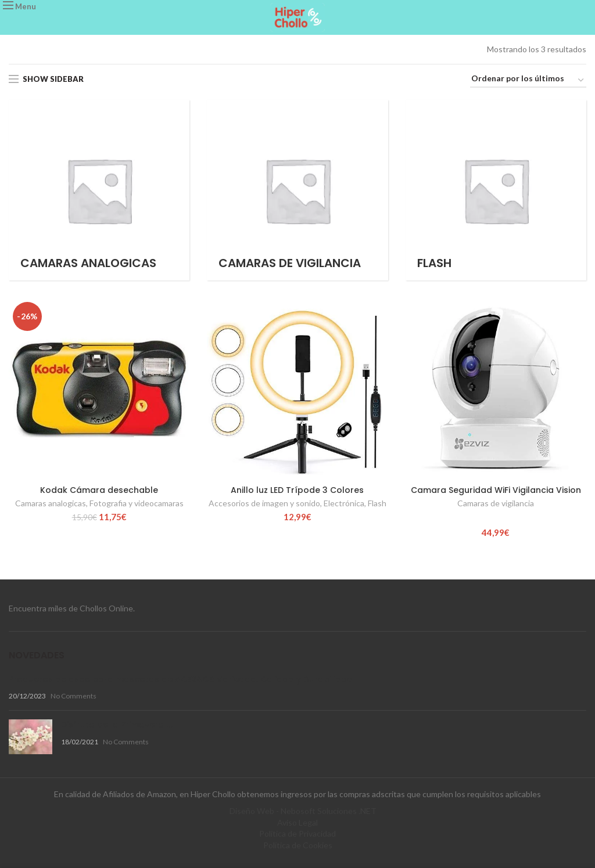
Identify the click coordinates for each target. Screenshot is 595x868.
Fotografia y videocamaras (137, 503)
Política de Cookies (298, 845)
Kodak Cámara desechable (99, 490)
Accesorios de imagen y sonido (264, 503)
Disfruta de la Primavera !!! (117, 725)
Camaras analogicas (51, 503)
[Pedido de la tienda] (528, 80)
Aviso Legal (297, 822)
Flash (377, 503)
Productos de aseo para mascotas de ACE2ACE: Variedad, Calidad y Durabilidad (181, 679)
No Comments (74, 696)
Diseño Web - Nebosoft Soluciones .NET (303, 811)
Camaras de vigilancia (496, 503)
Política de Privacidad (297, 833)
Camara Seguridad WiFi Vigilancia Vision (496, 490)
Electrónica (344, 503)
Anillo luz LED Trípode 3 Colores (297, 490)
